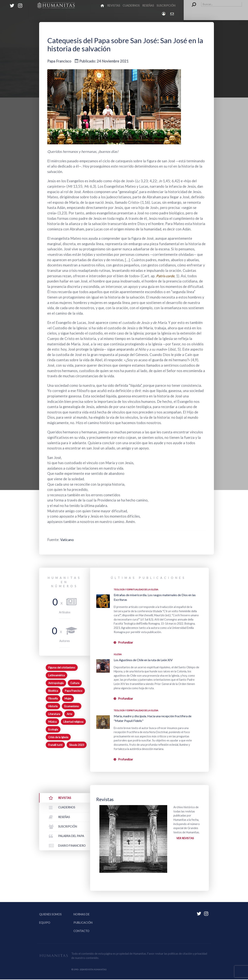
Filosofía (53, 698)
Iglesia (118, 654)
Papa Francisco (74, 691)
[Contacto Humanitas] (172, 14)
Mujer (68, 698)
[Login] (164, 14)
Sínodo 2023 (77, 745)
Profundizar (126, 642)
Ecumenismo (72, 706)
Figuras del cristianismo (62, 668)
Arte (69, 714)
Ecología (53, 729)
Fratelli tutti (55, 745)
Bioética (53, 691)
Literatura (54, 714)
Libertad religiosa (73, 722)
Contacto (81, 931)
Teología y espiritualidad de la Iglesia (136, 589)
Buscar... (192, 2)
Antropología (56, 683)
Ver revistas (186, 838)
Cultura (75, 683)
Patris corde (166, 276)
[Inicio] (103, 5)
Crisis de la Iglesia (58, 737)
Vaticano (68, 540)
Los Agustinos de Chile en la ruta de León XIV (143, 660)
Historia (53, 706)
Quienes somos (50, 915)
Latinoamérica (56, 675)
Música (52, 722)
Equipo (45, 923)
